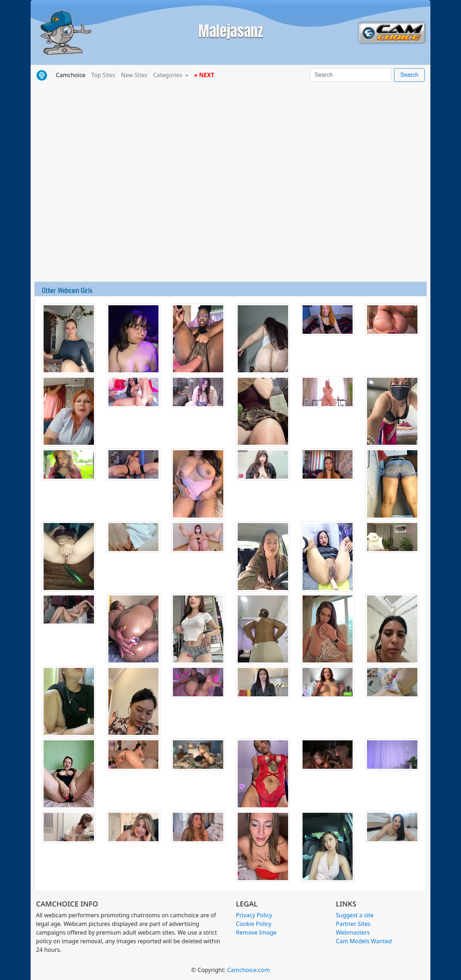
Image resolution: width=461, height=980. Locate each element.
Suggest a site (355, 915)
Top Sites (103, 75)
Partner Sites (353, 924)
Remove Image (256, 932)
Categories (168, 75)
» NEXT (204, 75)
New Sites (134, 75)
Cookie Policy (254, 924)
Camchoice (72, 75)
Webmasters (353, 932)
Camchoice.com (248, 970)
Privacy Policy (254, 915)
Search (409, 75)
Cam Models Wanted (364, 941)
